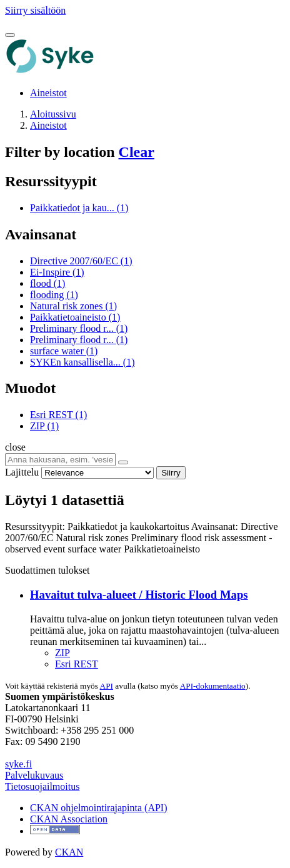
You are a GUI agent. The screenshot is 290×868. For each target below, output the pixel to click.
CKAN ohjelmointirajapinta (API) (99, 808)
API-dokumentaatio (213, 686)
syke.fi (18, 764)
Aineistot (48, 93)
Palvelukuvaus (34, 775)
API (107, 686)
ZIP (62, 653)
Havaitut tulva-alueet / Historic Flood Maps (139, 595)
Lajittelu (22, 472)
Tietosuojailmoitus (42, 786)
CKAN (69, 852)
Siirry (171, 473)
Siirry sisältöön (35, 10)
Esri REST (77, 664)
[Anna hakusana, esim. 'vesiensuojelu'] (60, 460)
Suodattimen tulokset (47, 570)
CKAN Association (69, 819)
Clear (137, 152)
